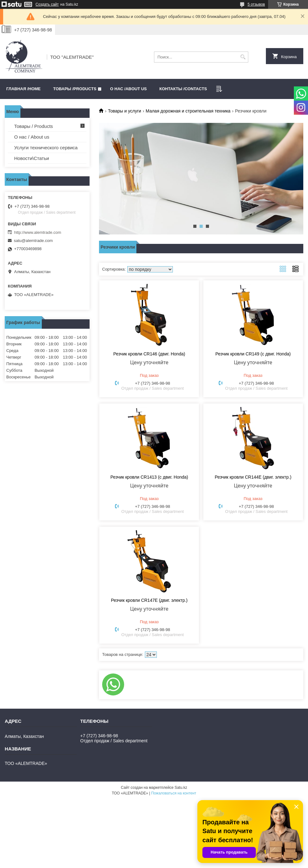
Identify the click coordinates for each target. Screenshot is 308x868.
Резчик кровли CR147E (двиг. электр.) (149, 600)
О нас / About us (32, 137)
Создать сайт (47, 4)
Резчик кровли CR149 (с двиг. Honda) (253, 354)
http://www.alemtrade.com (38, 232)
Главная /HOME (23, 89)
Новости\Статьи (32, 158)
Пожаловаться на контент (174, 793)
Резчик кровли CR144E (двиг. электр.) (253, 477)
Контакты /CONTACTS (183, 89)
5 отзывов (256, 4)
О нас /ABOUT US (128, 89)
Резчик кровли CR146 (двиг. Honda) (149, 354)
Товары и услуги (124, 111)
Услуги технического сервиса (46, 148)
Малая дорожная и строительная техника (188, 111)
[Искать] (243, 57)
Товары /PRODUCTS (75, 89)
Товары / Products (33, 126)
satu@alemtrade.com (33, 241)
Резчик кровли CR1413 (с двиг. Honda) (149, 477)
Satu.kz (181, 788)
